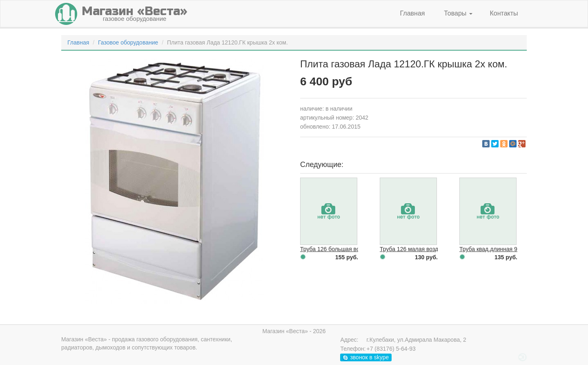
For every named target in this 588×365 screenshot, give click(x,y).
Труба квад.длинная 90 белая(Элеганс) (511, 249)
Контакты (504, 13)
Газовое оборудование (128, 42)
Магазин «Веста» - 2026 (294, 331)
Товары (458, 13)
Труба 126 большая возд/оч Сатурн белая (356, 249)
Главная (413, 13)
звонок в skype (366, 357)
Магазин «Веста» (84, 339)
